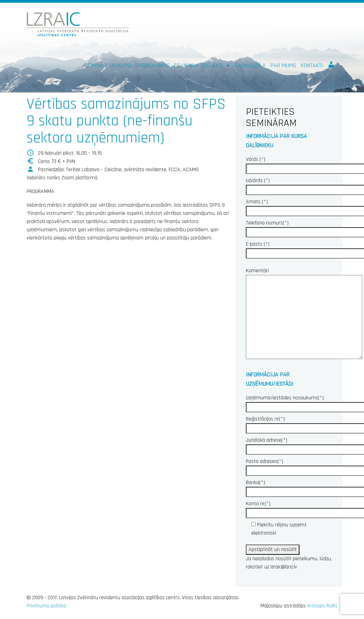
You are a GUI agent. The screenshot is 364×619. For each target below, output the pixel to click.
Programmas (153, 65)
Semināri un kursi (108, 65)
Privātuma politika (46, 606)
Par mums (283, 65)
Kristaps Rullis (322, 606)
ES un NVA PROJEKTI (199, 65)
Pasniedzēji (250, 65)
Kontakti (312, 65)
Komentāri (304, 314)
